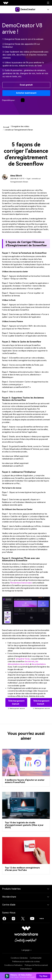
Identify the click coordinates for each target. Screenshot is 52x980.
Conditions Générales (19, 958)
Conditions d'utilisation (13, 965)
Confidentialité (36, 958)
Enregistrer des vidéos (20, 126)
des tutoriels (29, 661)
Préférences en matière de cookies (26, 962)
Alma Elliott (16, 176)
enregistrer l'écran (23, 659)
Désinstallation (26, 969)
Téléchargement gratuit (16, 702)
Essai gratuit (26, 85)
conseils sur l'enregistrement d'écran (19, 130)
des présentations (39, 664)
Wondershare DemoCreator (21, 583)
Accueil (6, 127)
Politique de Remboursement (36, 965)
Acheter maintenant (26, 93)
